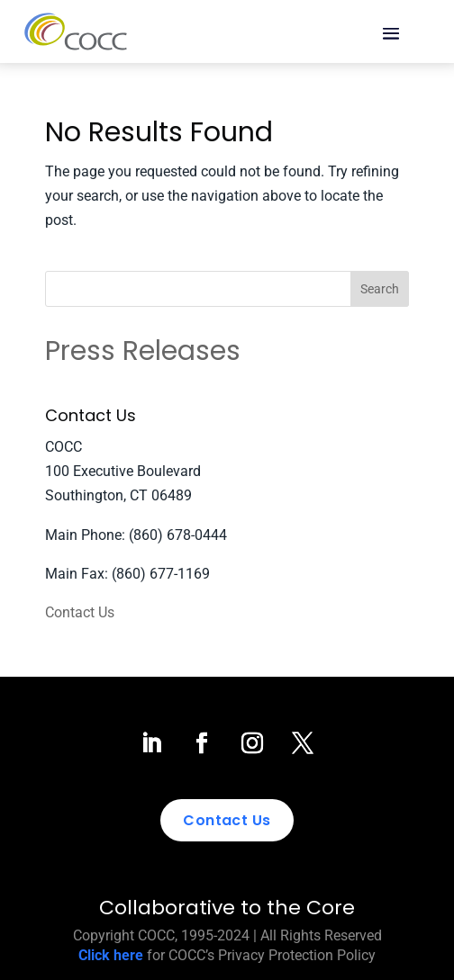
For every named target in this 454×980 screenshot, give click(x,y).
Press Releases (143, 351)
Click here (111, 955)
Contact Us (80, 612)
